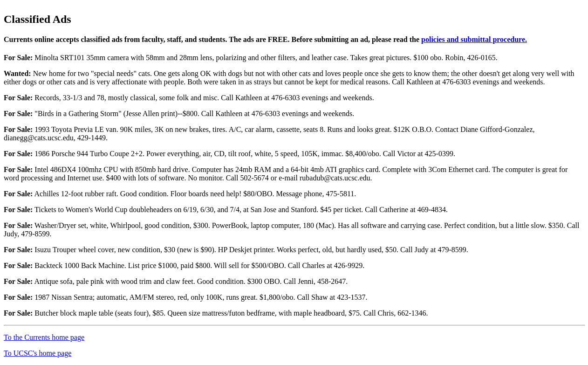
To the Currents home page (44, 337)
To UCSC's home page (38, 353)
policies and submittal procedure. (474, 39)
